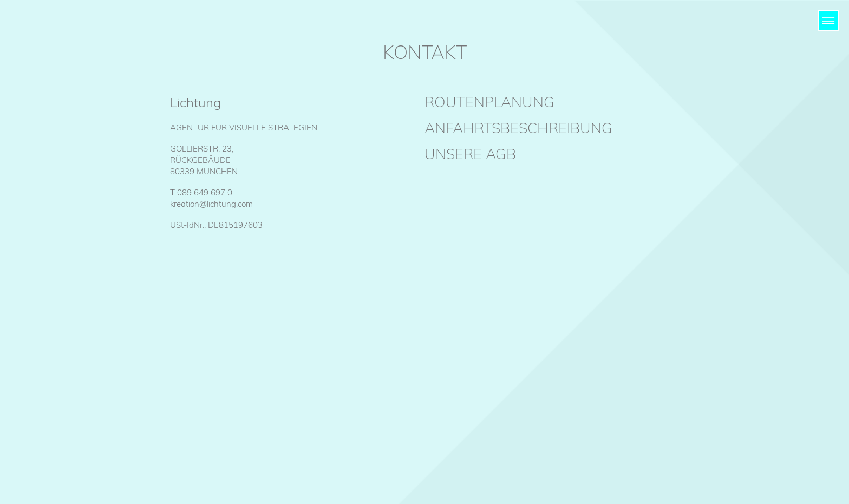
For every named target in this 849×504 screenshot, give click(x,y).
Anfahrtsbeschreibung (518, 128)
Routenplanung (489, 102)
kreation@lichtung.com (211, 204)
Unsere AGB (470, 154)
